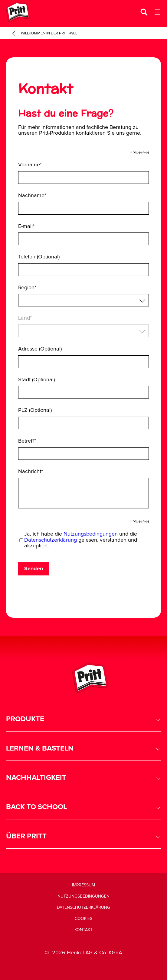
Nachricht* (31, 472)
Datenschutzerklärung (51, 540)
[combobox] (83, 300)
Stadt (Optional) (36, 380)
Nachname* (32, 196)
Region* (27, 288)
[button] (83, 719)
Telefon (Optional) (39, 257)
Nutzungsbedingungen (91, 534)
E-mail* (26, 226)
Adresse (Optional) (40, 349)
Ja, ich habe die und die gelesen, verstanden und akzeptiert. (81, 540)
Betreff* (27, 441)
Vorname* (30, 165)
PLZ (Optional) (35, 410)
